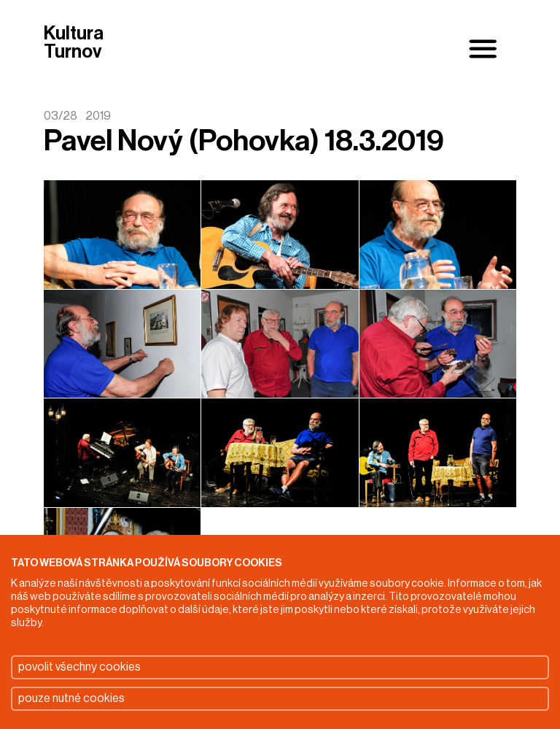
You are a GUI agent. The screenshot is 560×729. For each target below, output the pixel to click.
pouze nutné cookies (71, 698)
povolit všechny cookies (79, 667)
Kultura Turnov (74, 43)
